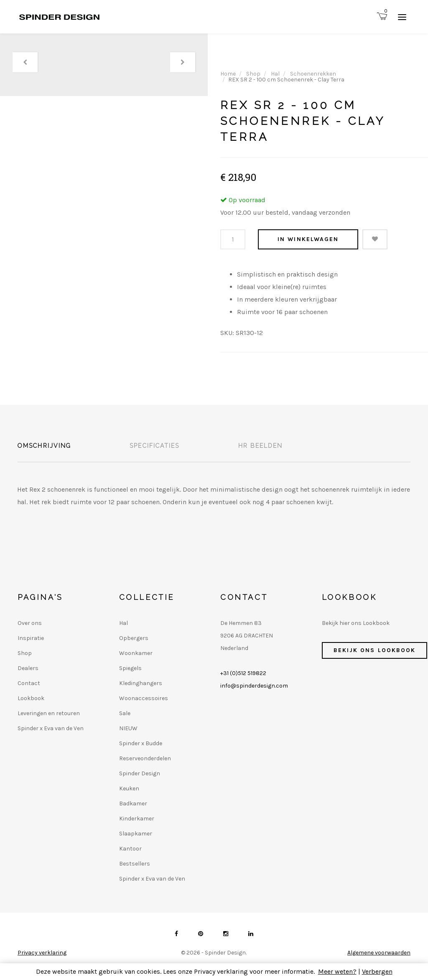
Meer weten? (337, 971)
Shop (253, 74)
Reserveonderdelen (145, 758)
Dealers (28, 668)
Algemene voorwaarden (379, 953)
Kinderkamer (137, 819)
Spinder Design (140, 773)
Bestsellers (135, 864)
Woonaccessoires (144, 698)
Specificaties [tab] (154, 446)
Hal (275, 74)
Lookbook (31, 698)
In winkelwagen (308, 239)
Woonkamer (136, 653)
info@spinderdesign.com (254, 686)
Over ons (30, 623)
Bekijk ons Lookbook (375, 650)
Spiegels (130, 668)
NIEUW (128, 728)
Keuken (129, 788)
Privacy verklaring (42, 953)
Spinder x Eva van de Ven (51, 728)
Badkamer (133, 804)
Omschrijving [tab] (44, 446)
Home (228, 74)
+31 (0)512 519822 (243, 673)
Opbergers (134, 638)
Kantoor (130, 849)
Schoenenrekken (313, 74)
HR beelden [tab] (261, 446)
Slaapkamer (136, 834)
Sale (125, 713)
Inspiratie (31, 638)
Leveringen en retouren (49, 713)
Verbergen (377, 971)
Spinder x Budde (141, 743)
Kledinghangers (141, 683)
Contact (29, 683)
